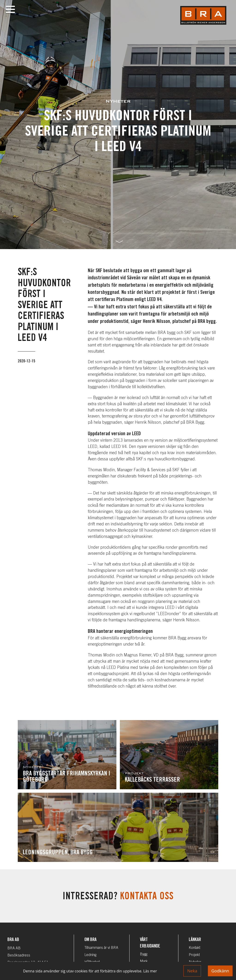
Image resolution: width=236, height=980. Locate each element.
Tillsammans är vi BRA (101, 948)
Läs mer (150, 971)
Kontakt (195, 948)
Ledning (90, 955)
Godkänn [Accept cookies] (220, 971)
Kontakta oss (147, 897)
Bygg (144, 954)
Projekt (194, 955)
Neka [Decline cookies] (192, 971)
